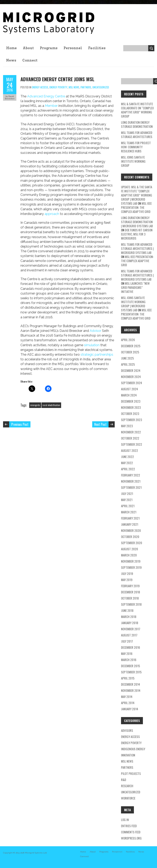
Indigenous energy (133, 749)
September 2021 (131, 487)
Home (11, 48)
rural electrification (51, 405)
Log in (125, 820)
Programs (49, 48)
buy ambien (42, 242)
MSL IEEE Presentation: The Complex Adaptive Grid (136, 207)
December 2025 (131, 346)
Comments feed (131, 832)
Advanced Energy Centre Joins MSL (57, 79)
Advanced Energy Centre (46, 96)
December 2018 (131, 592)
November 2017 (131, 629)
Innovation (128, 755)
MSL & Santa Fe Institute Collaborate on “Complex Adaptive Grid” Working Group (137, 110)
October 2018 (130, 598)
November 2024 (131, 377)
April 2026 (128, 340)
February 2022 (131, 475)
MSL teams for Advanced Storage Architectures (137, 135)
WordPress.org (131, 838)
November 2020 (131, 530)
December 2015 (131, 666)
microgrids (35, 405)
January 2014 (130, 709)
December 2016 (131, 647)
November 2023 (131, 407)
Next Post (100, 424)
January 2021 (130, 524)
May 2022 (127, 463)
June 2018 (127, 610)
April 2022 (128, 469)
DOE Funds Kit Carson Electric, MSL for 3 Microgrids (137, 234)
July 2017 (127, 641)
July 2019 (127, 573)
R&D (124, 780)
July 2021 (127, 493)
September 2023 (132, 420)
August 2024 (130, 389)
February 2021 (130, 518)
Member (51, 106)
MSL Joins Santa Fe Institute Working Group (133, 161)
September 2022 (132, 444)
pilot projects (131, 773)
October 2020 (130, 537)
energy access (40, 87)
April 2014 (128, 703)
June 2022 (127, 457)
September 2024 (132, 383)
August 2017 (129, 635)
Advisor (95, 331)
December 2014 (131, 684)
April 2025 (128, 364)
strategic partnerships (97, 355)
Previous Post (20, 424)
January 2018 (130, 623)
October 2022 (130, 438)
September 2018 (131, 604)
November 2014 (131, 690)
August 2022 (130, 450)
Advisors (127, 730)
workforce (128, 798)
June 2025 (127, 358)
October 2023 (130, 413)
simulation (92, 345)
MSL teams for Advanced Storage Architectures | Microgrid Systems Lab (137, 248)
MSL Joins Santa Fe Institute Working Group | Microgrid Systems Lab (133, 304)
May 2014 (127, 697)
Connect (30, 60)
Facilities (97, 48)
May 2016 (127, 653)
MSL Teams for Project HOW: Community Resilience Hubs (136, 147)
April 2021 (128, 506)
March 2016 (129, 660)
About (28, 48)
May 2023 (127, 426)
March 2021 (129, 512)
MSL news (74, 87)
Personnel (73, 48)
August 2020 (130, 549)
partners (86, 87)
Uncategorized (101, 87)
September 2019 (131, 567)
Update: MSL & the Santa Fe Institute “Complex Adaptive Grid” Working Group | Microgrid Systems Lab (137, 195)
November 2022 (131, 432)
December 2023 (131, 401)
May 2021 (127, 500)
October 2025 (130, 352)
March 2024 (129, 395)
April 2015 (128, 678)
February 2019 (130, 586)
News (11, 60)
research (127, 786)
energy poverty (58, 87)
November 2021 (131, 481)
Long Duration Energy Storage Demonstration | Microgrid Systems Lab (137, 222)
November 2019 (131, 561)
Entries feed (129, 826)
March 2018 (129, 617)
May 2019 (127, 580)
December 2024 (131, 370)
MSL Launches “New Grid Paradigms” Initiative (135, 287)
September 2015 (131, 672)
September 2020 (132, 543)
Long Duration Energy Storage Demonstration (137, 124)
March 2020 (129, 555)
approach (52, 214)
